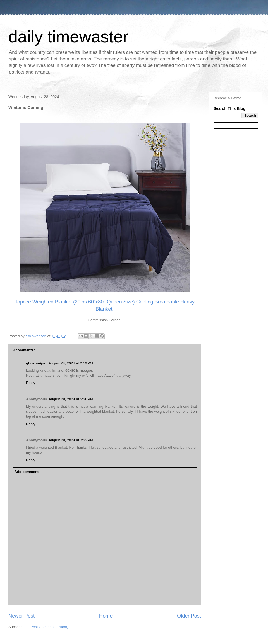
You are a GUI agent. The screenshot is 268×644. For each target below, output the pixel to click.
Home (106, 616)
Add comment (27, 472)
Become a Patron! (228, 98)
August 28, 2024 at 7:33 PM (71, 440)
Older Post (189, 616)
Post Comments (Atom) (50, 627)
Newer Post (21, 616)
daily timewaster (68, 37)
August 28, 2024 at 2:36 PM (71, 399)
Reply (31, 383)
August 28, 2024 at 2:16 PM (70, 363)
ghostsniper (36, 363)
